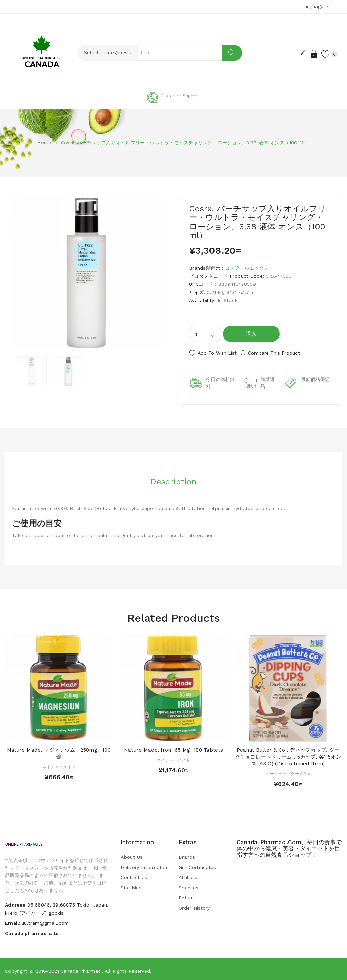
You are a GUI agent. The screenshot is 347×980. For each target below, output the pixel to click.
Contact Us (134, 875)
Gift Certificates (197, 865)
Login (308, 54)
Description (173, 477)
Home (44, 142)
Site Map (131, 885)
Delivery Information (145, 865)
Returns (188, 895)
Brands (187, 854)
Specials (188, 885)
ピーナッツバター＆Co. (288, 771)
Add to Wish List (217, 353)
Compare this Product (280, 353)
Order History (194, 905)
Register (296, 54)
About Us (131, 854)
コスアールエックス (247, 268)
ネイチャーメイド (59, 764)
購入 (251, 334)
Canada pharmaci (81, 968)
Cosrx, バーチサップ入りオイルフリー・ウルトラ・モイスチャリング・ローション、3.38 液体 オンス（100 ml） (185, 143)
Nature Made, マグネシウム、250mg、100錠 (59, 751)
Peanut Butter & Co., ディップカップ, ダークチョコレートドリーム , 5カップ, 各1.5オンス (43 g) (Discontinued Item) (288, 754)
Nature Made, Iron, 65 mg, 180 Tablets (173, 747)
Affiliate (188, 875)
